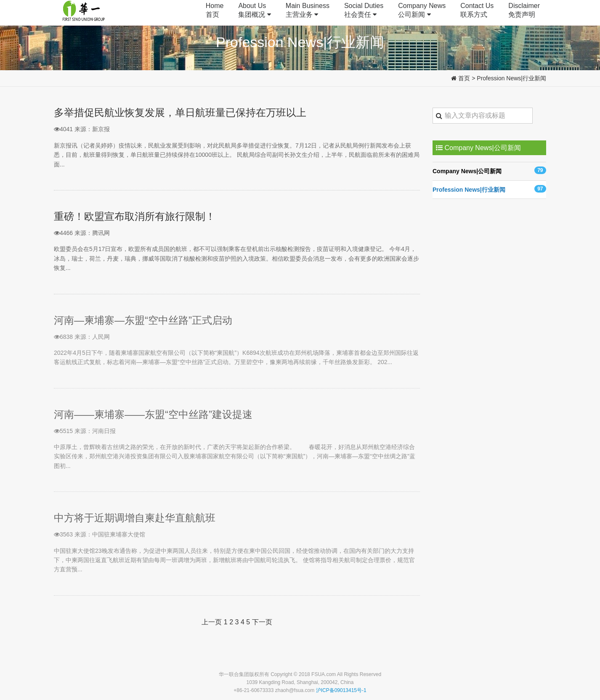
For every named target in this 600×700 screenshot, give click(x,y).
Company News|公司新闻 (489, 170)
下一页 (262, 622)
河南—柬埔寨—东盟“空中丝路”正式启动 (143, 320)
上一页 (212, 622)
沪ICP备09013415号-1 (341, 690)
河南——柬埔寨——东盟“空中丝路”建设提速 (153, 414)
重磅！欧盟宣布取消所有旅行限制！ (135, 216)
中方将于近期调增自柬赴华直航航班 (135, 518)
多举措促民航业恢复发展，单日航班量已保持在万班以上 (180, 112)
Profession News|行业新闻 (511, 78)
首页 (464, 78)
